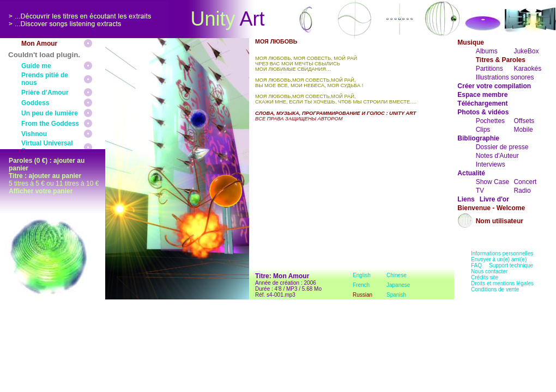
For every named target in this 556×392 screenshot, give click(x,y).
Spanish (396, 295)
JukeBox (526, 51)
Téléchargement (482, 103)
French (361, 285)
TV (480, 191)
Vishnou (34, 134)
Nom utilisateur (500, 221)
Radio (522, 191)
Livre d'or (494, 199)
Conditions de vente (495, 289)
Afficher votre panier (41, 191)
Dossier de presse (502, 147)
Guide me (36, 66)
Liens (466, 199)
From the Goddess (50, 124)
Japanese (398, 285)
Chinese (397, 275)
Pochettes (490, 121)
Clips (483, 130)
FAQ (476, 265)
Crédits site (485, 277)
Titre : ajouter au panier (45, 176)
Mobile (523, 130)
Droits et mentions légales (502, 283)
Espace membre (482, 95)
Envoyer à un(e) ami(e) (499, 259)
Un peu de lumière (50, 113)
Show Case (492, 182)
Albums (487, 51)
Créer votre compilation (494, 86)
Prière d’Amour (45, 93)
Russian (362, 295)
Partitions (489, 69)
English (362, 275)
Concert (525, 182)
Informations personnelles (502, 253)
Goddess (35, 103)
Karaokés (527, 69)
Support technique (511, 265)
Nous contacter (489, 271)
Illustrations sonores (505, 77)
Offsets (524, 121)
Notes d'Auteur (497, 156)
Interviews (491, 164)
